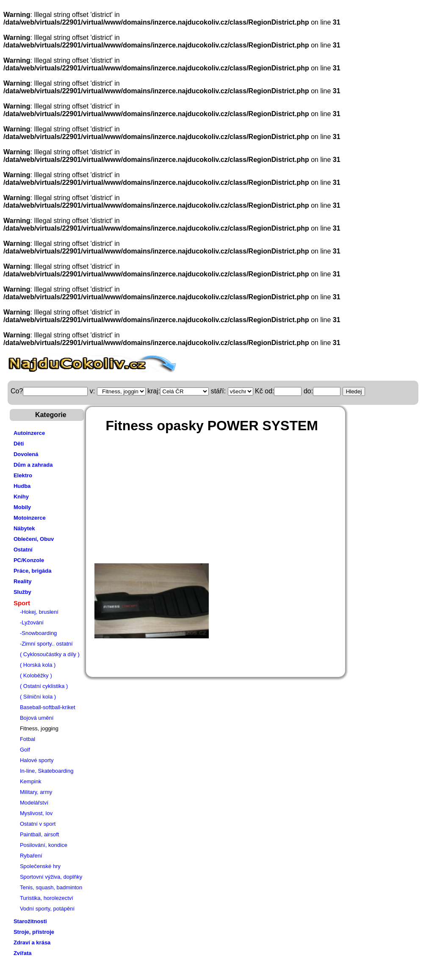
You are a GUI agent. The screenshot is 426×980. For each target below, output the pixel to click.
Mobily (22, 507)
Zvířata (23, 953)
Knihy (21, 497)
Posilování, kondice (44, 845)
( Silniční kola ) (38, 697)
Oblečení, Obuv (34, 539)
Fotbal (28, 739)
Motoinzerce (30, 518)
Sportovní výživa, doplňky (51, 877)
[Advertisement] (243, 502)
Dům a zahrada (33, 465)
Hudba (22, 486)
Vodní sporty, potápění (47, 909)
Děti (19, 444)
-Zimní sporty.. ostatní (46, 644)
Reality (23, 581)
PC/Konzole (29, 560)
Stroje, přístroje (34, 932)
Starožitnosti (30, 921)
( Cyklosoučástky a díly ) (50, 654)
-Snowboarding (38, 633)
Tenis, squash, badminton (51, 887)
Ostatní (23, 550)
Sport (22, 603)
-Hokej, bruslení (39, 612)
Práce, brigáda (33, 571)
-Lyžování (32, 622)
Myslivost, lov (36, 813)
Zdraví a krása (32, 942)
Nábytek (24, 528)
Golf (25, 750)
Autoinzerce (29, 433)
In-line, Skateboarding (47, 771)
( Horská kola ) (38, 665)
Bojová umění (37, 718)
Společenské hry (40, 866)
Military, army (36, 792)
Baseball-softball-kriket (48, 707)
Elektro (23, 475)
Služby (22, 592)
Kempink (31, 781)
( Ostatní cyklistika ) (44, 686)
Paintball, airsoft (40, 834)
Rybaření (31, 856)
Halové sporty (37, 760)
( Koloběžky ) (36, 675)
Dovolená (26, 454)
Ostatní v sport (38, 824)
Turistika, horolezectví (47, 898)
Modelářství (34, 803)
